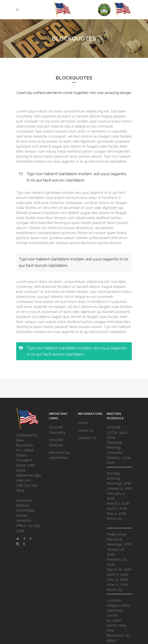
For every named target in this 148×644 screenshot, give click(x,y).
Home (83, 423)
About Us (86, 430)
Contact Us (87, 438)
